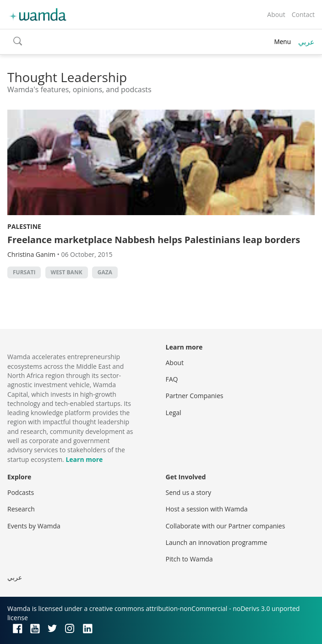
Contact (303, 14)
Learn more (84, 459)
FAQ (172, 379)
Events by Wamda (34, 526)
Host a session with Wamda (207, 509)
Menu (282, 42)
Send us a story (188, 492)
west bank (67, 272)
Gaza (105, 272)
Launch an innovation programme (217, 542)
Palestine (24, 226)
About (276, 14)
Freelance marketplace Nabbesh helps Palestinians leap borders (154, 240)
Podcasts (21, 492)
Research (21, 509)
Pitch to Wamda (189, 559)
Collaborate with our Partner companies (226, 526)
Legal (174, 413)
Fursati (24, 272)
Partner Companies (195, 396)
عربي (306, 42)
